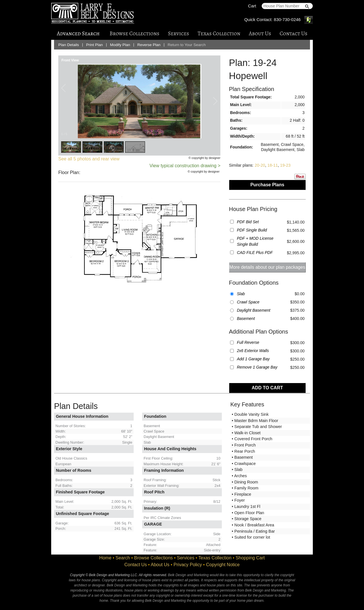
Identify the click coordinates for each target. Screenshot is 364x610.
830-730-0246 (287, 19)
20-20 (260, 165)
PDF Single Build (252, 230)
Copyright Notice (223, 565)
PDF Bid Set (248, 222)
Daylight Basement (254, 310)
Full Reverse (248, 342)
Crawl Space (248, 302)
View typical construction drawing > (185, 166)
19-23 (285, 165)
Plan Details (69, 45)
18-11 (273, 165)
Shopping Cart (250, 558)
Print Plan (95, 45)
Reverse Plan (149, 45)
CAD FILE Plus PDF (255, 253)
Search (123, 558)
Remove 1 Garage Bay (257, 367)
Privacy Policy (188, 565)
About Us (260, 33)
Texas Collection (219, 33)
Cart (252, 6)
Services (178, 33)
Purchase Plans (267, 185)
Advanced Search (78, 33)
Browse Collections (134, 33)
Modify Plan (120, 45)
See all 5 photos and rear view (89, 159)
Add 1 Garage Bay (253, 359)
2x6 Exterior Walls (253, 351)
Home (105, 558)
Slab (241, 294)
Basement (246, 319)
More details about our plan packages (267, 267)
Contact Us (293, 33)
